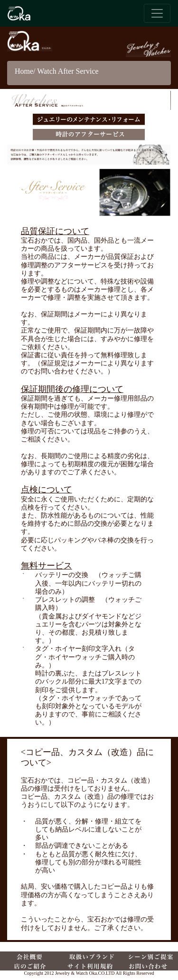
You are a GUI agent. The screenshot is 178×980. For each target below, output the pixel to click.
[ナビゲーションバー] (157, 13)
